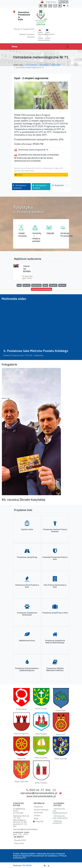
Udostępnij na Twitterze (39, 187)
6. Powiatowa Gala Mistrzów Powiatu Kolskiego (36, 351)
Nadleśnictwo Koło (27, 641)
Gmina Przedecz (41, 783)
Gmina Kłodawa (41, 734)
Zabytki (50, 233)
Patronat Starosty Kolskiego (41, 289)
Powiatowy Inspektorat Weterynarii (27, 614)
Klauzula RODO (20, 840)
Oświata (37, 815)
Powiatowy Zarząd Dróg (27, 557)
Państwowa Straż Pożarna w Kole (27, 586)
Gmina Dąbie (61, 710)
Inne (19, 285)
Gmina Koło (21, 759)
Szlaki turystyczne (24, 235)
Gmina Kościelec (41, 758)
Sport (45, 285)
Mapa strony (19, 843)
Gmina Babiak (21, 709)
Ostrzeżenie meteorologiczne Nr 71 (33, 150)
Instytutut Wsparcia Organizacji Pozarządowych (39, 855)
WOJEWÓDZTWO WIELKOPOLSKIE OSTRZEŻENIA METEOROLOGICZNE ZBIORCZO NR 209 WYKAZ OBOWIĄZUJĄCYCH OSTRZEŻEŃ (37, 158)
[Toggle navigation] (68, 47)
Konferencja (36, 285)
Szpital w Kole (27, 529)
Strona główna (31, 65)
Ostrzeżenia (56, 65)
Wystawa (62, 285)
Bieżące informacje (41, 810)
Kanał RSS (38, 821)
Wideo (36, 819)
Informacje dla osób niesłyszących (60, 817)
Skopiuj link (59, 185)
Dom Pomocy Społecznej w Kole (55, 586)
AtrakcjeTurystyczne (66, 235)
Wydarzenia (38, 813)
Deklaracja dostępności (57, 822)
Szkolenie (53, 285)
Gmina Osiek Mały (21, 781)
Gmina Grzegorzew (21, 734)
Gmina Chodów (41, 708)
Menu (15, 46)
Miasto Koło (61, 735)
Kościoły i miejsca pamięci (37, 237)
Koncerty (26, 285)
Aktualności (44, 65)
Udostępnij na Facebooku (19, 187)
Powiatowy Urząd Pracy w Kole (55, 613)
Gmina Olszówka (61, 759)
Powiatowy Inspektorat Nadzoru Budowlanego (55, 642)
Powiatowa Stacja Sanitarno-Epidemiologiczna (27, 669)
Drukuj (20, 175)
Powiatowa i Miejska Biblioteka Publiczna (55, 669)
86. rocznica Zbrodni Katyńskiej (23, 500)
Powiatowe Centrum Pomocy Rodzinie (55, 530)
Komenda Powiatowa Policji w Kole (55, 558)
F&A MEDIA (27, 865)
